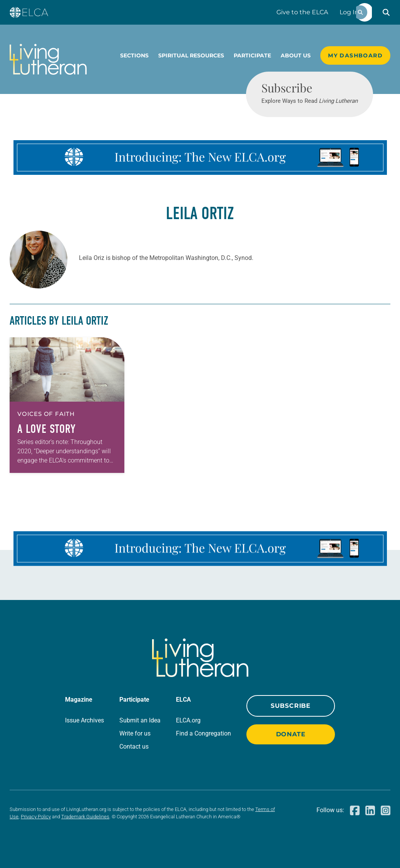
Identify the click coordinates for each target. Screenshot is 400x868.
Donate (291, 734)
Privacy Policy (36, 817)
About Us (296, 55)
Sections (134, 55)
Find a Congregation (203, 733)
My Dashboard (355, 55)
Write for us (135, 733)
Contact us (134, 747)
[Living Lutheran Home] (48, 59)
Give (302, 12)
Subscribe (291, 706)
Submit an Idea (140, 720)
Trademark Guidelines (85, 817)
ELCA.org (188, 720)
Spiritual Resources (191, 55)
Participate (252, 55)
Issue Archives (85, 720)
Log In (349, 12)
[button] (386, 12)
